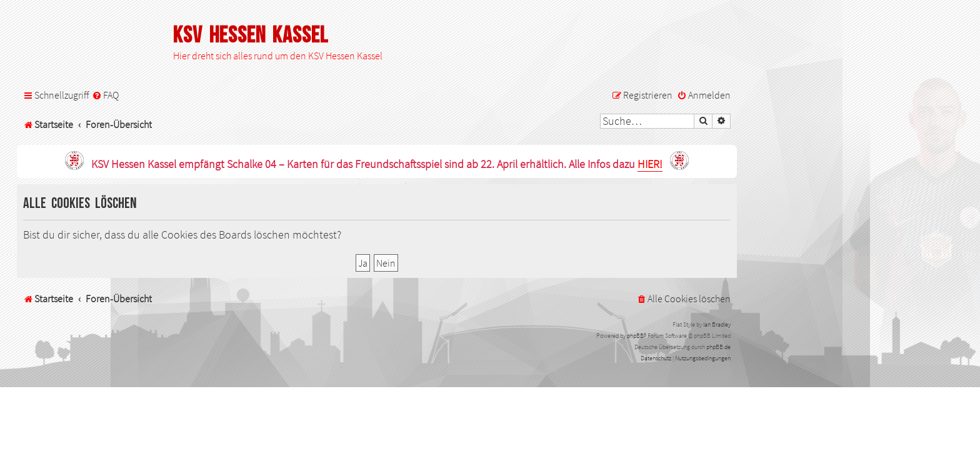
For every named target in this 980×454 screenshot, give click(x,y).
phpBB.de (718, 347)
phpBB (635, 336)
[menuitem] (105, 95)
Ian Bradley (717, 324)
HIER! (650, 165)
